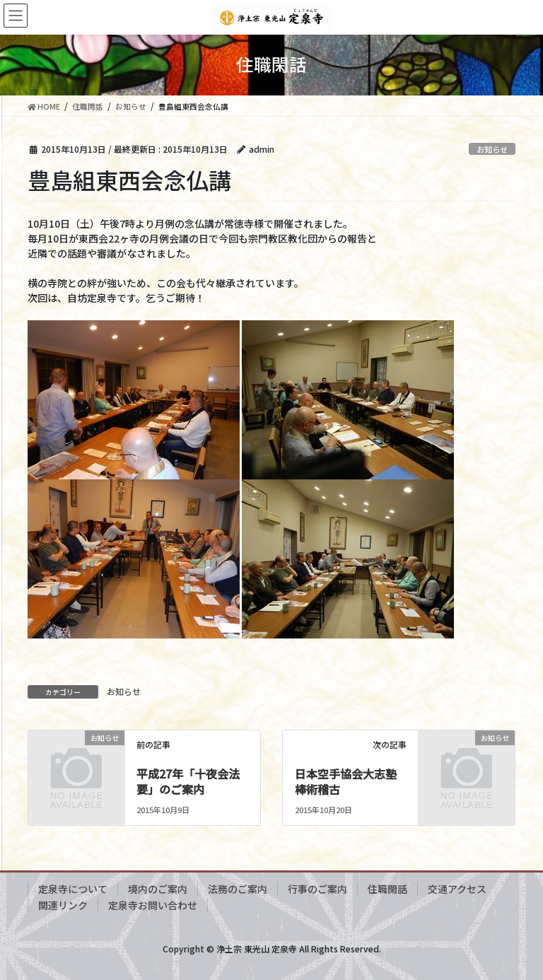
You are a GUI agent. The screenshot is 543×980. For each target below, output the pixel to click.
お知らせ (492, 149)
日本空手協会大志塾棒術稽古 (346, 781)
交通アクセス (457, 889)
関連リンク (63, 905)
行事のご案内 (317, 889)
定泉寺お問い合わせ (153, 905)
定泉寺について (73, 889)
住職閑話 (387, 889)
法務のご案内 (238, 889)
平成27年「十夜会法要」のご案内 (188, 781)
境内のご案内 (158, 889)
